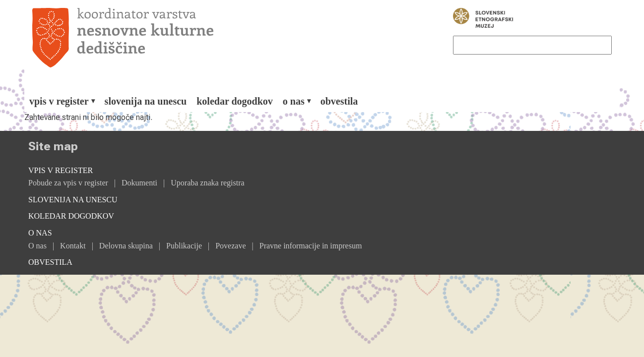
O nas (37, 246)
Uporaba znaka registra (207, 183)
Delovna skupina (126, 246)
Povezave (230, 246)
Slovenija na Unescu (146, 101)
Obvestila (339, 101)
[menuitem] (62, 101)
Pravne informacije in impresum (311, 246)
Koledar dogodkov (235, 101)
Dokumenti (139, 183)
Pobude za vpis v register (68, 183)
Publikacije (184, 246)
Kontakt (73, 246)
